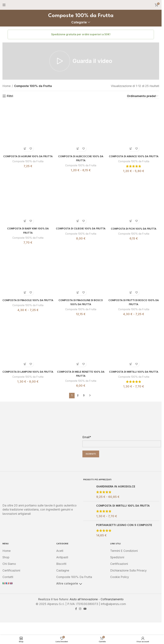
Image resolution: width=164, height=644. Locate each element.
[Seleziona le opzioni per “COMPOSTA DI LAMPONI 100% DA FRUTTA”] (25, 368)
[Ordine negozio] (143, 96)
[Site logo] (81, 5)
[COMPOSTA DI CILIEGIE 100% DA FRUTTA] (81, 204)
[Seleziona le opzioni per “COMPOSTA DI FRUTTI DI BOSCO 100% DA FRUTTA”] (131, 296)
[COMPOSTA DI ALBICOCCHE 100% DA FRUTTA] (81, 127)
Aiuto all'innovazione (84, 608)
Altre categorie (69, 592)
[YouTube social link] (85, 617)
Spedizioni (117, 566)
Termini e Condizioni (124, 559)
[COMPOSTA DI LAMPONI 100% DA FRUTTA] (27, 348)
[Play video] (81, 61)
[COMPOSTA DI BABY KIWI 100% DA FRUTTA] (27, 204)
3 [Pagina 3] (84, 404)
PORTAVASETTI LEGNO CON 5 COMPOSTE (124, 534)
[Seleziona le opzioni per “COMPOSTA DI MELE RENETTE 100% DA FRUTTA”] (78, 368)
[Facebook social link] (76, 617)
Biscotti (61, 572)
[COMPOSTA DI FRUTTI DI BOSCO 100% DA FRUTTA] (134, 276)
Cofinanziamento (112, 608)
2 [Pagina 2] (78, 404)
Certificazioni (11, 579)
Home (7, 86)
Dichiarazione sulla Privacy (128, 579)
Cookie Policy (120, 585)
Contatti (8, 585)
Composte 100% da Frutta (27, 164)
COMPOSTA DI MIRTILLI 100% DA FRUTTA (123, 514)
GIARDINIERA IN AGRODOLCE (116, 495)
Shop (6, 566)
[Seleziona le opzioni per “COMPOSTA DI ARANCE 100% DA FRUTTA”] (131, 148)
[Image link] (27, 497)
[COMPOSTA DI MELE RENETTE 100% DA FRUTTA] (81, 348)
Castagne (63, 579)
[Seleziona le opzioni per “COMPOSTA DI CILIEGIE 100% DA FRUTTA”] (78, 224)
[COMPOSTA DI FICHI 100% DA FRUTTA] (134, 204)
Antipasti (62, 566)
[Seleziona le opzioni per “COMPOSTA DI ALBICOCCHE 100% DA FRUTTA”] (78, 148)
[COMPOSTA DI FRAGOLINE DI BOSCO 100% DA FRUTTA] (81, 276)
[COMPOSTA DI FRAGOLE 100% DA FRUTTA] (27, 276)
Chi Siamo (9, 572)
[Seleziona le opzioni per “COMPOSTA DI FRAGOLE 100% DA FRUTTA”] (25, 296)
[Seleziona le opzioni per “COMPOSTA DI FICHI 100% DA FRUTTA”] (131, 224)
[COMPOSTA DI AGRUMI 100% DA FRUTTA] (27, 127)
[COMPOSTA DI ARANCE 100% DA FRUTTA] (134, 127)
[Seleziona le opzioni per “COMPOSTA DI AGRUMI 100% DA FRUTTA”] (25, 148)
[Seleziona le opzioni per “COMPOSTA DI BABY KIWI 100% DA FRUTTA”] (25, 224)
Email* (87, 446)
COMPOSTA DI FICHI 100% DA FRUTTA (134, 232)
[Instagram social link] (80, 617)
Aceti (60, 559)
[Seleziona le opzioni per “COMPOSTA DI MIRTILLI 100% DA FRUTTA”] (131, 368)
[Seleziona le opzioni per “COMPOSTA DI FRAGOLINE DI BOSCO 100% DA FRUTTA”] (78, 296)
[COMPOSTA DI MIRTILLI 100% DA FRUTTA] (134, 348)
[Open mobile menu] (4, 5)
